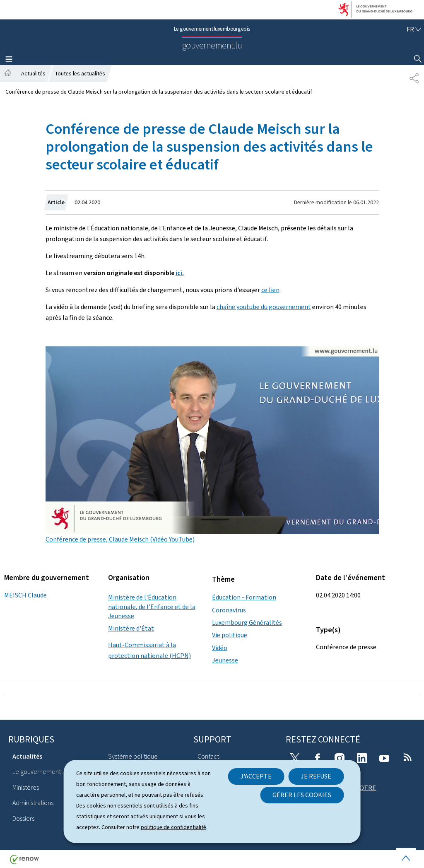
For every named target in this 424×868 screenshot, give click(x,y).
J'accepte (256, 776)
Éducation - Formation (244, 597)
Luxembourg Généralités (247, 623)
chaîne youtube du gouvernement (264, 307)
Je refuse (316, 776)
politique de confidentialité (173, 827)
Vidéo (220, 648)
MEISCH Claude (25, 595)
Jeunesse (225, 660)
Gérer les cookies (302, 795)
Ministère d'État (131, 628)
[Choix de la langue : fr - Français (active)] (414, 29)
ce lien (270, 290)
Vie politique (230, 635)
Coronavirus (229, 610)
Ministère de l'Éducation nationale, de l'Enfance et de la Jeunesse (152, 607)
